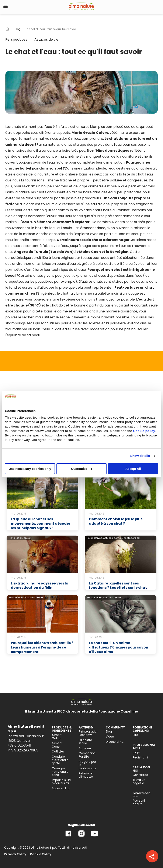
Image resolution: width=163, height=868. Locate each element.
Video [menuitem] (110, 737)
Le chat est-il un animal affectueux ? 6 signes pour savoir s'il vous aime (119, 647)
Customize (82, 468)
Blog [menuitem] (109, 732)
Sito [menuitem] (135, 735)
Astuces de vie (46, 39)
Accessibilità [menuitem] (61, 788)
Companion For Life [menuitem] (87, 755)
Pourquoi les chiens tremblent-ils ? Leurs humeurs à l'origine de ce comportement (42, 647)
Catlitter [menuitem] (58, 752)
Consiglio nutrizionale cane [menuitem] (60, 772)
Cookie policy (144, 431)
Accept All (133, 468)
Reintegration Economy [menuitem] (89, 733)
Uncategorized (131, 538)
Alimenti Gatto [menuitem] (58, 737)
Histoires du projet (20, 538)
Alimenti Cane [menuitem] (58, 745)
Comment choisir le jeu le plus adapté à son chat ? (116, 521)
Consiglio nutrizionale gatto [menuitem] (60, 760)
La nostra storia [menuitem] (85, 742)
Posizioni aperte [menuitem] (139, 802)
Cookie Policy (41, 854)
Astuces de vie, (112, 538)
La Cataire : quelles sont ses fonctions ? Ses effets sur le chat (118, 586)
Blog (18, 29)
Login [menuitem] (136, 752)
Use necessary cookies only (30, 468)
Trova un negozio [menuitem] (139, 782)
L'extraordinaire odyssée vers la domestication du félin (40, 586)
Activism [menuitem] (85, 748)
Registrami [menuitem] (140, 758)
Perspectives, (95, 538)
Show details (140, 456)
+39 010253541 (19, 745)
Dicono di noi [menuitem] (115, 742)
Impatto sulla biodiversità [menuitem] (61, 782)
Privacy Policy (15, 854)
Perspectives (16, 39)
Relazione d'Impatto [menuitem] (86, 775)
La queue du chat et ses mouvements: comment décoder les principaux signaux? (41, 524)
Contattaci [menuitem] (141, 775)
